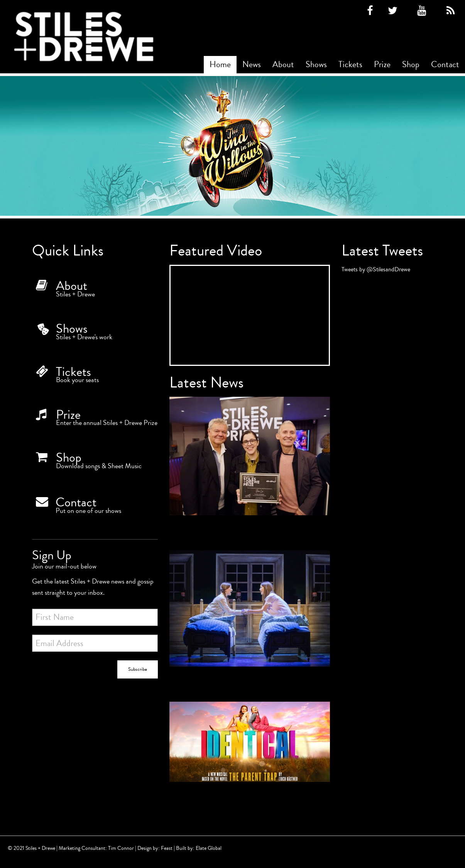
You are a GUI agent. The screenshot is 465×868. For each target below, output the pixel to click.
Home (220, 64)
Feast (167, 848)
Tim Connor (121, 848)
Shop (411, 64)
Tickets (350, 64)
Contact (445, 64)
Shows (316, 64)
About (283, 64)
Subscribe (138, 669)
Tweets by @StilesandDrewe (376, 269)
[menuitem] (220, 65)
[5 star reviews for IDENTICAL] (250, 619)
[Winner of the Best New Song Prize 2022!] (250, 466)
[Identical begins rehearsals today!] (250, 752)
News (252, 64)
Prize (382, 64)
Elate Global (209, 848)
